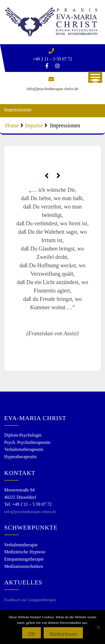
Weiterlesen (63, 634)
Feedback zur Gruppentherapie (30, 600)
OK (32, 634)
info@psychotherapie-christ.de (53, 89)
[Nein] (98, 627)
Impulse (34, 125)
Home (12, 125)
